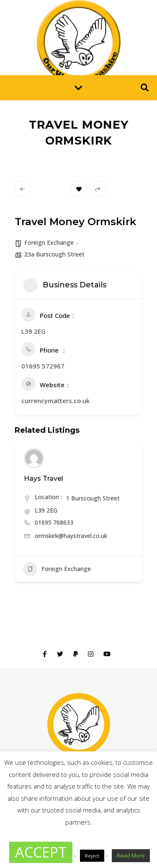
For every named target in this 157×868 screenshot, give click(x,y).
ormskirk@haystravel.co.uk (71, 536)
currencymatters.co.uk (55, 401)
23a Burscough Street (54, 254)
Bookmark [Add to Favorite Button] (79, 189)
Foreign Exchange (49, 242)
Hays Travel (44, 478)
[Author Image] (34, 458)
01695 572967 (43, 366)
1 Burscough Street (93, 498)
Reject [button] (92, 856)
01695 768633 (54, 522)
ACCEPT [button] (41, 852)
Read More (131, 855)
